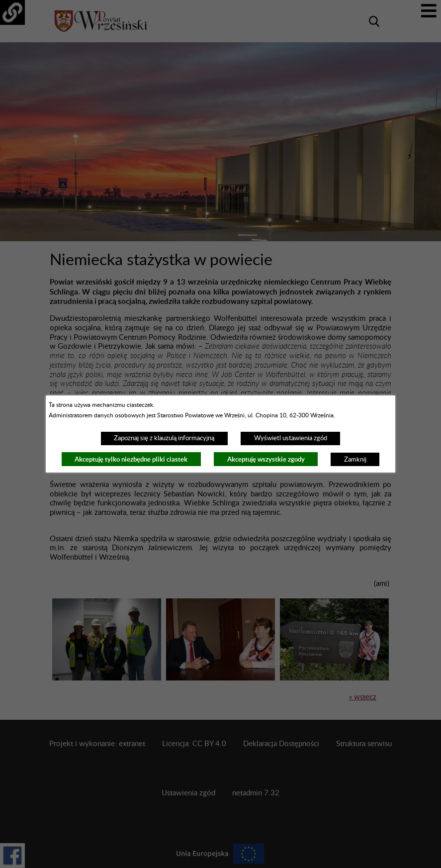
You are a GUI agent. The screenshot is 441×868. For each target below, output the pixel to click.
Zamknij (355, 460)
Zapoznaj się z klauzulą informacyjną (164, 438)
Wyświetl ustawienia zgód (291, 438)
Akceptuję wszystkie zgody (266, 459)
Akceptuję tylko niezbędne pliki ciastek (131, 459)
